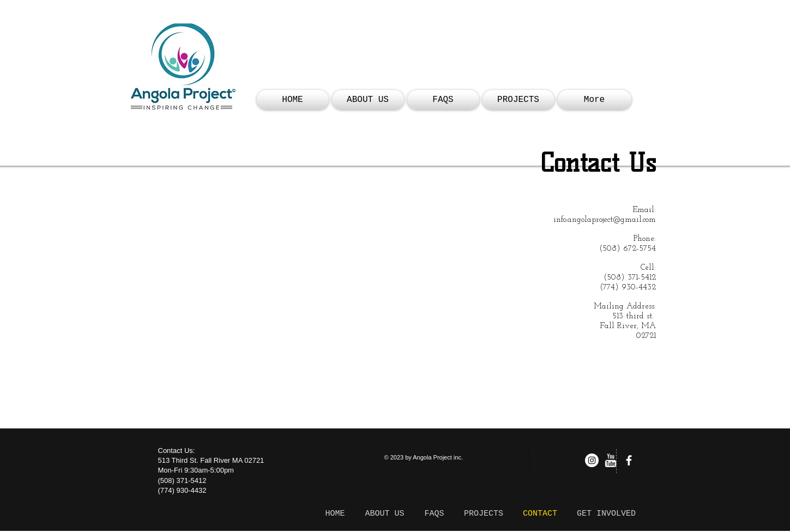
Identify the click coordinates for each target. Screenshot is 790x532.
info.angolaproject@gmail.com (605, 220)
